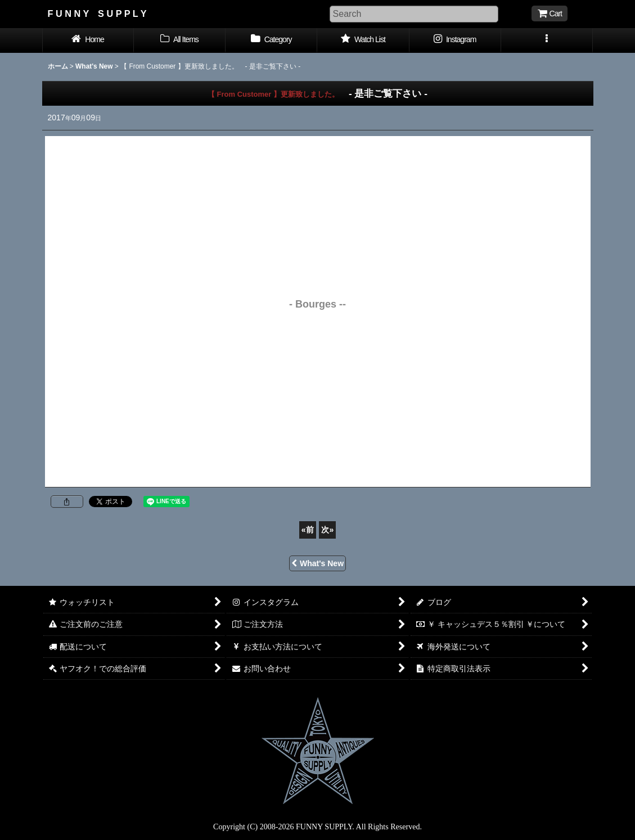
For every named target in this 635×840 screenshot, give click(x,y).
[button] (547, 40)
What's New (317, 563)
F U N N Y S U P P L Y (97, 13)
